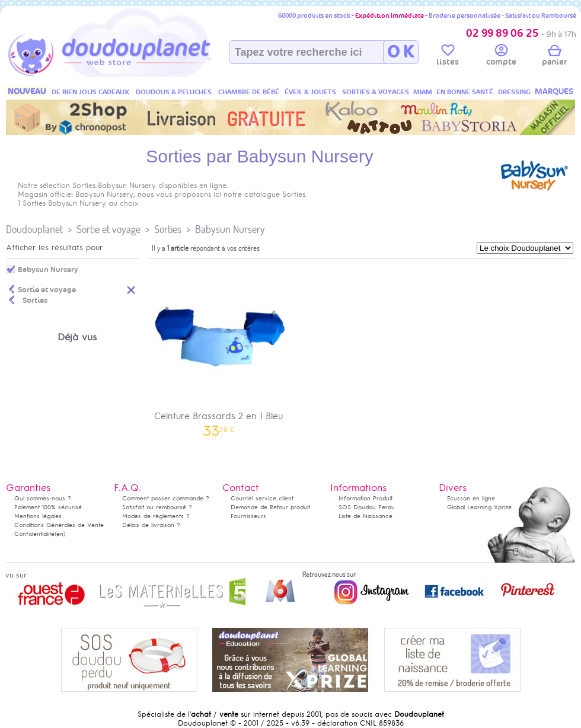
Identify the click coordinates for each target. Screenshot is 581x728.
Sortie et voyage (108, 229)
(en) (60, 534)
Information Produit (365, 498)
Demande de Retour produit (270, 507)
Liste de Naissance (365, 516)
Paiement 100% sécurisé (48, 507)
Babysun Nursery (230, 229)
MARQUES (554, 92)
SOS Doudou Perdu (367, 507)
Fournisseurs (248, 516)
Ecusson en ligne (471, 498)
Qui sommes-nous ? (43, 498)
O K (400, 52)
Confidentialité (34, 534)
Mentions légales (38, 516)
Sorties (168, 229)
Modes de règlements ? (156, 516)
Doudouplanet (34, 229)
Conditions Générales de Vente (59, 525)
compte (501, 57)
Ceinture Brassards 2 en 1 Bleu (219, 349)
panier (554, 57)
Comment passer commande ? (166, 498)
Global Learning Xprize (479, 507)
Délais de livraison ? (151, 525)
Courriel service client (262, 498)
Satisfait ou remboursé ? (157, 507)
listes (448, 57)
